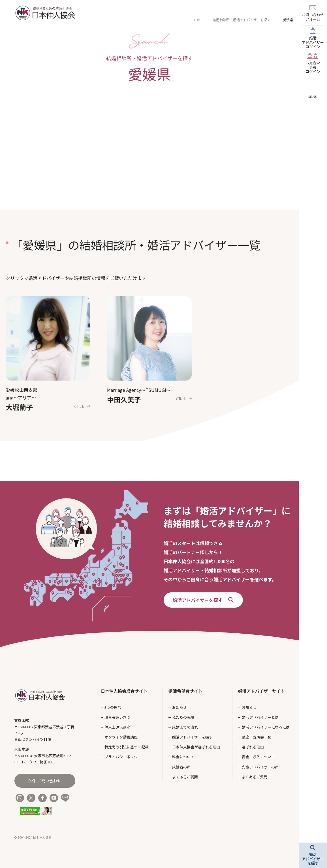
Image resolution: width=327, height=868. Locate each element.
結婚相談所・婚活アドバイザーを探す (241, 20)
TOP (197, 20)
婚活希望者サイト (185, 691)
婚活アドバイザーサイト (261, 691)
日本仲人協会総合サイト (124, 691)
